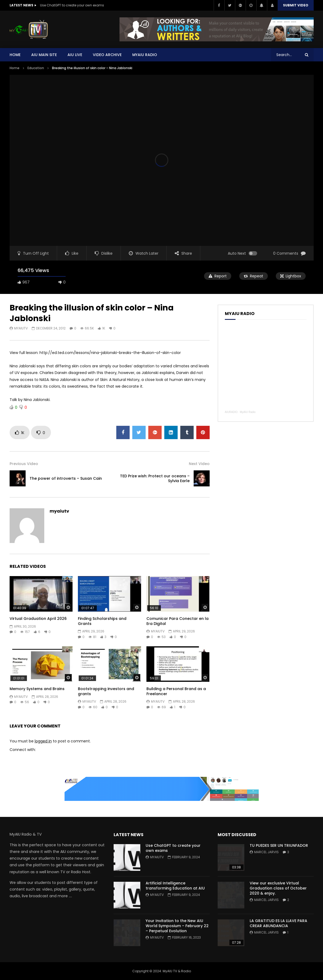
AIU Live (75, 55)
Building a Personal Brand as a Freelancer (176, 691)
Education (36, 68)
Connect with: (23, 750)
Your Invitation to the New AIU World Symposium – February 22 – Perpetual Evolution (177, 926)
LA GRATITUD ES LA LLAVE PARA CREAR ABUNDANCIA (278, 923)
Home (15, 55)
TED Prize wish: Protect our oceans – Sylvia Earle (155, 479)
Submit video (296, 5)
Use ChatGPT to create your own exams (72, 5)
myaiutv (21, 328)
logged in (43, 741)
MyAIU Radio (248, 412)
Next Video (199, 464)
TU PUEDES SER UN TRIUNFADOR (279, 845)
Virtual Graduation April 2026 (38, 619)
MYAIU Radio (145, 55)
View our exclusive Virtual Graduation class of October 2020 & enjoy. (278, 888)
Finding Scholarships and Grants (102, 621)
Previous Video (24, 464)
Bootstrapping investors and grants (106, 691)
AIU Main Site (44, 55)
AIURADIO (231, 412)
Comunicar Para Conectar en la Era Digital (178, 621)
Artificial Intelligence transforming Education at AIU (175, 886)
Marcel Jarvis (266, 852)
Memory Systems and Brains (37, 689)
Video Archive (107, 55)
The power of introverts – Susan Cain (66, 478)
